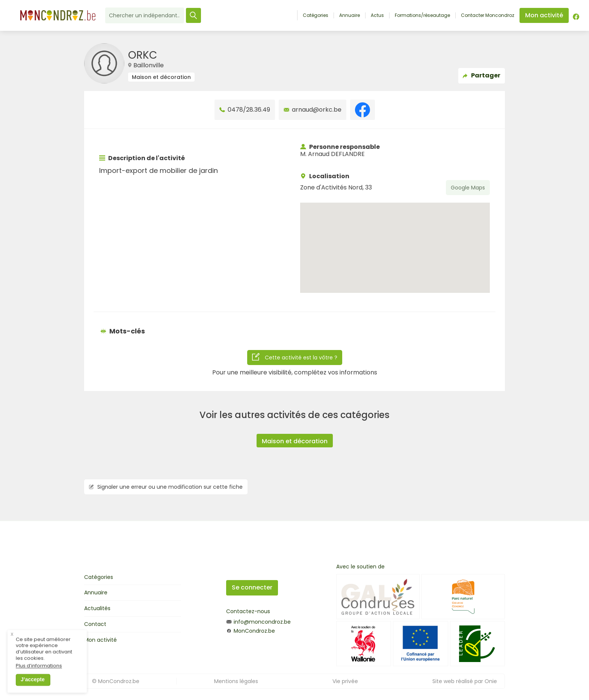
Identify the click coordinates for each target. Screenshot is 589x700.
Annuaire (350, 15)
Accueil (289, 15)
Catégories (316, 15)
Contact (95, 624)
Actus (377, 15)
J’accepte (33, 685)
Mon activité (100, 640)
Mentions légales (236, 681)
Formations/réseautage (422, 15)
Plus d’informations (39, 671)
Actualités (97, 608)
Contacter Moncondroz (488, 15)
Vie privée (345, 681)
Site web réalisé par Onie (465, 681)
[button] (395, 241)
